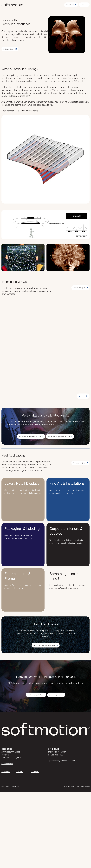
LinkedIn (20, 772)
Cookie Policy (15, 786)
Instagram (35, 772)
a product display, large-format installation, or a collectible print (43, 91)
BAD (88, 786)
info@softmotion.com (57, 752)
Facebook (6, 772)
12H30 (78, 786)
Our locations (7, 764)
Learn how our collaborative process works (20, 111)
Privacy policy (5, 786)
